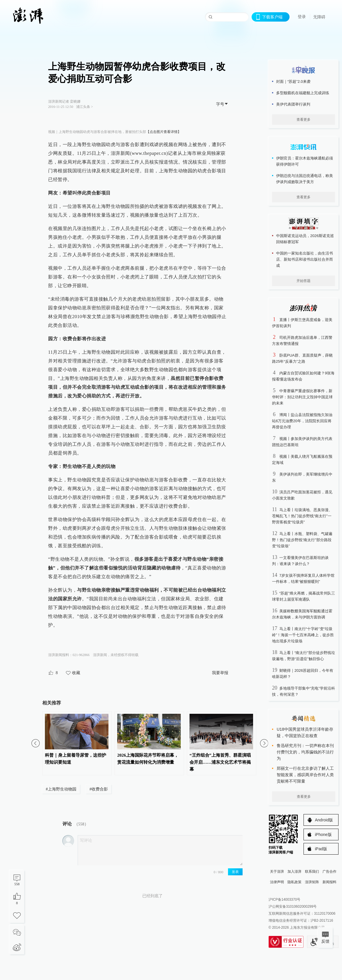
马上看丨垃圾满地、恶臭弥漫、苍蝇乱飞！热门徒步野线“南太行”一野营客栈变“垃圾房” (302, 516)
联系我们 (312, 872)
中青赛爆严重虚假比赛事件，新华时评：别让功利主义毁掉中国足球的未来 (302, 397)
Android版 (324, 820)
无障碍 (319, 17)
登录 (302, 17)
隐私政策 (294, 882)
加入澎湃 (294, 872)
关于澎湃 (277, 872)
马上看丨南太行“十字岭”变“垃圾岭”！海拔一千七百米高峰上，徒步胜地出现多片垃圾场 (303, 635)
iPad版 (321, 849)
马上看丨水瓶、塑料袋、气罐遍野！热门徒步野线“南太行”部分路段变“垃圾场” (302, 540)
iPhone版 (323, 835)
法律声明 (277, 882)
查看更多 (304, 120)
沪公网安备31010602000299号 (293, 907)
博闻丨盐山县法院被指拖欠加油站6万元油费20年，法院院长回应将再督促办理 (302, 421)
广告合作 (329, 872)
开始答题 (304, 281)
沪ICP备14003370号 (284, 900)
